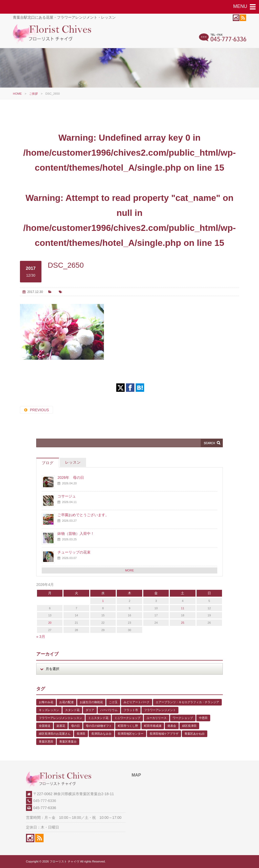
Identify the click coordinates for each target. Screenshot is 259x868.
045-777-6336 (45, 801)
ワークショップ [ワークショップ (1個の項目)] (183, 718)
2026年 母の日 (71, 478)
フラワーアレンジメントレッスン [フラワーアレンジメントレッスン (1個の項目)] (60, 718)
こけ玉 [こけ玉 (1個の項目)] (113, 702)
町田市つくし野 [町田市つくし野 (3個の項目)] (128, 726)
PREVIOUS (39, 410)
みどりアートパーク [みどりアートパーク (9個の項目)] (137, 702)
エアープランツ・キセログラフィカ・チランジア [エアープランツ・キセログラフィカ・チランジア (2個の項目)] (187, 702)
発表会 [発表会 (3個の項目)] (172, 726)
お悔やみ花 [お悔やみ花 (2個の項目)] (46, 702)
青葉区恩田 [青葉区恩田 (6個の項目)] (46, 742)
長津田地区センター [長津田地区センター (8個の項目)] (131, 734)
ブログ (48, 463)
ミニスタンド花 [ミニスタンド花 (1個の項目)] (98, 718)
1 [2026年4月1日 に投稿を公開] (103, 601)
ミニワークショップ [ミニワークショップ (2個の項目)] (127, 718)
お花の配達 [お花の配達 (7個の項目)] (67, 702)
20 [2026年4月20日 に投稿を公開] (50, 623)
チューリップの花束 (74, 552)
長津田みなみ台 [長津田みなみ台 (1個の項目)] (101, 734)
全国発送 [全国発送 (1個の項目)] (45, 726)
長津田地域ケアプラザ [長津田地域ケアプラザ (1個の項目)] (164, 734)
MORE (130, 570)
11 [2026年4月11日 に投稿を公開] (183, 608)
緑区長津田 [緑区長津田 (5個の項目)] (189, 726)
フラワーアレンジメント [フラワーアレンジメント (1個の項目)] (160, 710)
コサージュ (67, 496)
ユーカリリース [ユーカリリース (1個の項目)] (157, 718)
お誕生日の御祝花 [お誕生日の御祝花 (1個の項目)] (91, 702)
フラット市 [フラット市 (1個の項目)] (131, 710)
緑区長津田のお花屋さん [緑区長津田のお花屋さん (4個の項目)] (55, 734)
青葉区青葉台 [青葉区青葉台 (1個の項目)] (68, 742)
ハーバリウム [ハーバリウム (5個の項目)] (109, 710)
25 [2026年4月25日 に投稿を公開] (183, 623)
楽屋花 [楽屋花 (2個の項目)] (61, 726)
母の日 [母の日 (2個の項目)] (75, 726)
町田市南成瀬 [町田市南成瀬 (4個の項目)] (153, 726)
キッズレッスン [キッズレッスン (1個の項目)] (49, 710)
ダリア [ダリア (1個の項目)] (90, 710)
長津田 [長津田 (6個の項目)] (81, 734)
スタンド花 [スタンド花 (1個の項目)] (72, 710)
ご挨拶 (33, 94)
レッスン (73, 462)
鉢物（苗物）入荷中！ (76, 534)
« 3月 (41, 637)
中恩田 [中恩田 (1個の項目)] (203, 718)
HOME (17, 94)
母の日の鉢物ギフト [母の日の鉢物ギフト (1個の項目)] (99, 726)
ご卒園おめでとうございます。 (83, 515)
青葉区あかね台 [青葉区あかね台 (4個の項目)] (195, 734)
